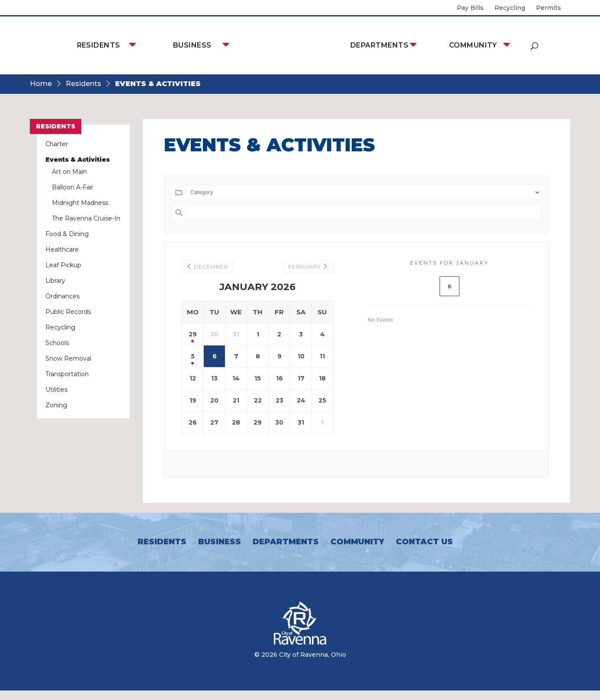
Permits (549, 8)
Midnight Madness (80, 203)
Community (473, 45)
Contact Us (424, 542)
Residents (99, 45)
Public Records (68, 312)
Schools (57, 343)
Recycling (510, 8)
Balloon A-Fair (73, 187)
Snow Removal (68, 358)
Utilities (56, 390)
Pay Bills (470, 8)
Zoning (56, 405)
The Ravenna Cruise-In (86, 218)
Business (192, 45)
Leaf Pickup (63, 265)
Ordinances (63, 296)
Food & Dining (67, 234)
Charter (57, 144)
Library (55, 281)
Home (41, 84)
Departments (379, 45)
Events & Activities (78, 160)
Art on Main (69, 172)
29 (193, 334)
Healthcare (62, 249)
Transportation (67, 374)
